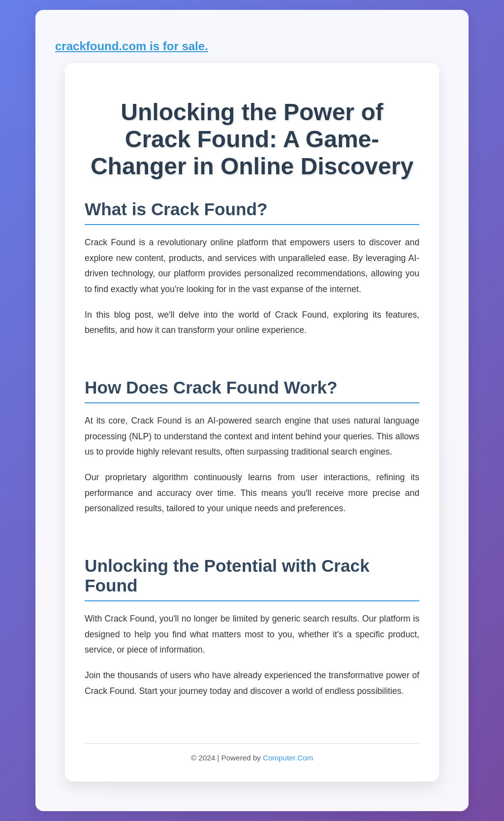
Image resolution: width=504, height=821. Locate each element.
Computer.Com (288, 758)
